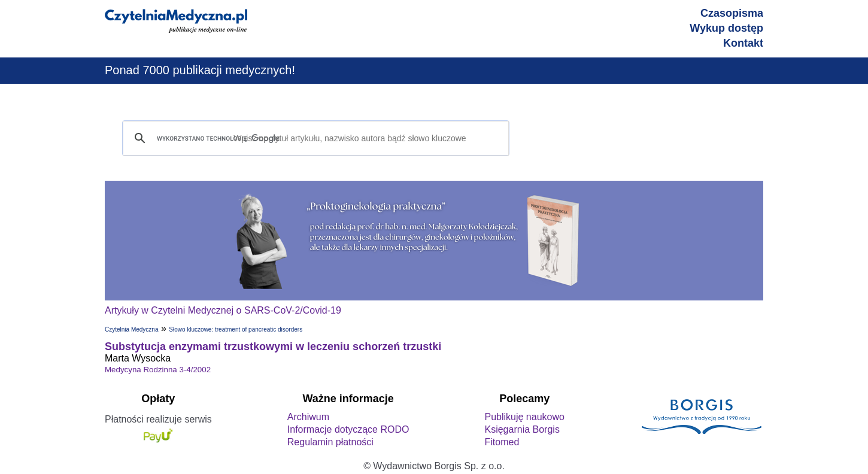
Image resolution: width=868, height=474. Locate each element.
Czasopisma (732, 13)
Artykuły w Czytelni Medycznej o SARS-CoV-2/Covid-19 (223, 310)
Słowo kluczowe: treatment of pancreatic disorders (236, 329)
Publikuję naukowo (524, 417)
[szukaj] (314, 139)
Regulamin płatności (330, 442)
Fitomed (502, 442)
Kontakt (743, 43)
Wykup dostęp (726, 28)
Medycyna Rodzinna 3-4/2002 (158, 370)
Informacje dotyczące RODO (348, 429)
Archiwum (308, 417)
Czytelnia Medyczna (131, 329)
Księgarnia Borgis (522, 429)
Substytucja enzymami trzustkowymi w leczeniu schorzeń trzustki (273, 347)
